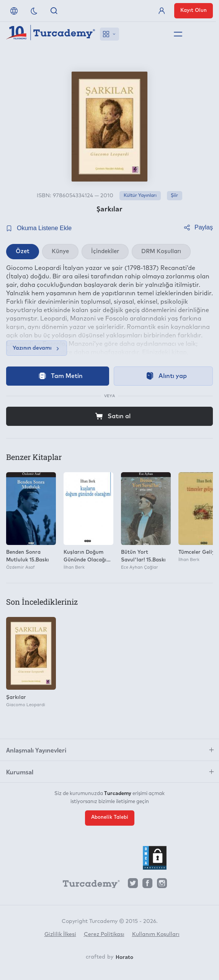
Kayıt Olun (194, 11)
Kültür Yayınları (140, 196)
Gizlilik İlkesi (60, 934)
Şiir (174, 196)
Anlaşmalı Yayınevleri (36, 750)
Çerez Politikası (104, 934)
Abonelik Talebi (110, 817)
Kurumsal (20, 772)
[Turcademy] (88, 885)
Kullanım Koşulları (156, 934)
